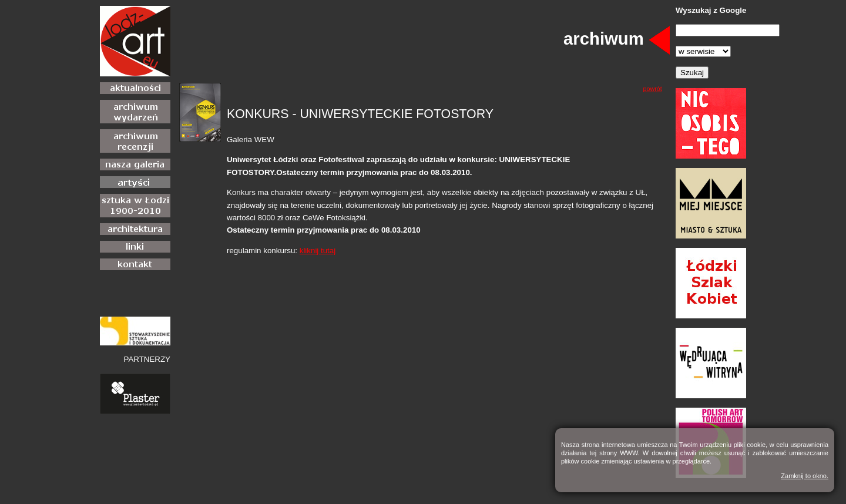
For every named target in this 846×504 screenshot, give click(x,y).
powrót (653, 89)
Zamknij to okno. (805, 476)
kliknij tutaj (318, 251)
